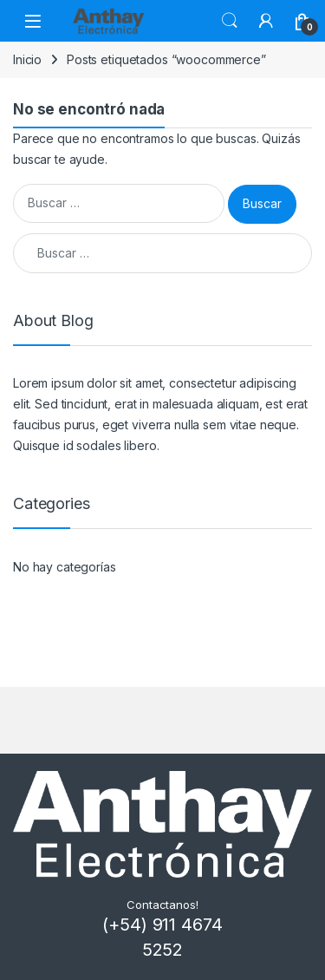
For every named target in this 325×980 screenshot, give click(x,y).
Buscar (230, 21)
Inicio (27, 59)
